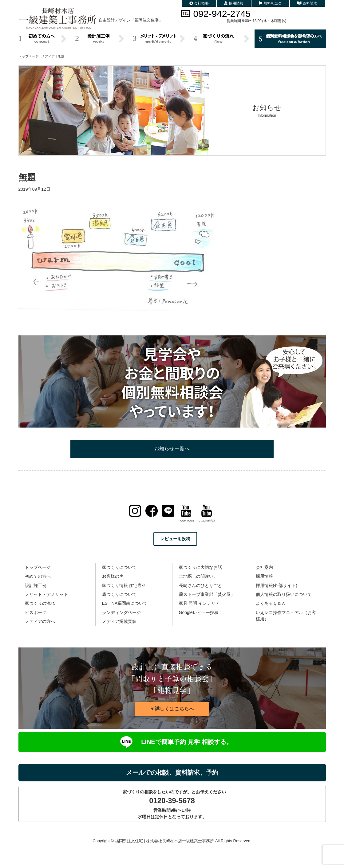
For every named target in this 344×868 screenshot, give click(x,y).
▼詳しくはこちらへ (172, 709)
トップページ (38, 567)
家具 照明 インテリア (200, 603)
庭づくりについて (119, 594)
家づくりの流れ (40, 603)
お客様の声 (113, 576)
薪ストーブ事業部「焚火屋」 (207, 594)
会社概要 (199, 3)
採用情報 (234, 3)
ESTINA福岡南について (125, 603)
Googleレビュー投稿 (199, 612)
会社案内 (264, 567)
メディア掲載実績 (119, 621)
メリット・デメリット (46, 594)
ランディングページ (121, 612)
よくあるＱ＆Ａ (271, 603)
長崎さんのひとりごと (200, 585)
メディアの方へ (40, 621)
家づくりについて (119, 567)
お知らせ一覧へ (172, 449)
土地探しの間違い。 (198, 576)
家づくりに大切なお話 (200, 567)
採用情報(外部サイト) (277, 585)
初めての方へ (38, 576)
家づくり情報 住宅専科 (124, 585)
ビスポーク (36, 612)
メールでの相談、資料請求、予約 (172, 772)
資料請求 (307, 3)
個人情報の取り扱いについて (284, 594)
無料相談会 (270, 3)
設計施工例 (36, 585)
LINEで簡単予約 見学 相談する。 (172, 742)
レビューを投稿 (175, 539)
